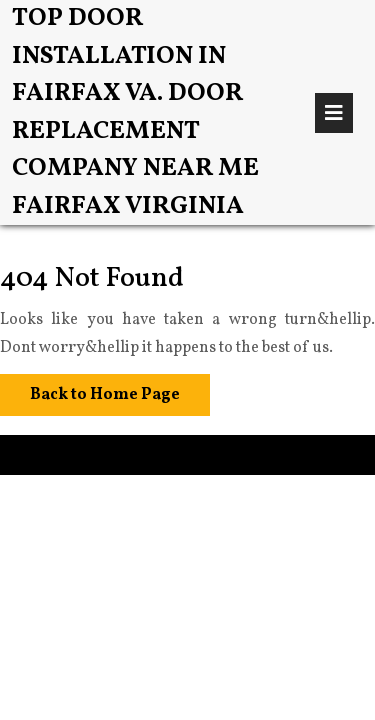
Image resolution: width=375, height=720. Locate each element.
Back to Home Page (90, 390)
